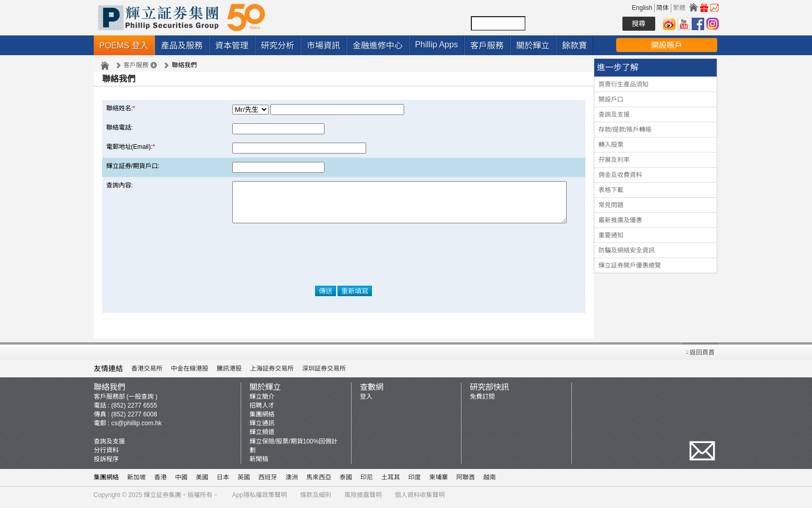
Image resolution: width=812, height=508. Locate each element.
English (642, 8)
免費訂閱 (482, 401)
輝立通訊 (262, 428)
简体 (663, 8)
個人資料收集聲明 (420, 499)
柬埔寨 (439, 481)
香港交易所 (147, 373)
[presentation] (344, 262)
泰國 (346, 481)
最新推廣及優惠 (620, 220)
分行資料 (106, 454)
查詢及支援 (614, 115)
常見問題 (611, 205)
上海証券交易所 (272, 373)
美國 (202, 481)
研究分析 (278, 46)
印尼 (367, 481)
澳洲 (292, 481)
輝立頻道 (262, 437)
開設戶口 (611, 99)
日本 (223, 481)
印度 (415, 481)
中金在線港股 (190, 373)
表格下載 (611, 190)
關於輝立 (533, 46)
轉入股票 (611, 145)
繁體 (679, 8)
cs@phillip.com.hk (137, 428)
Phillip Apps (437, 45)
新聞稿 (259, 463)
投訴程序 (106, 463)
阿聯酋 (466, 481)
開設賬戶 (667, 45)
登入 (366, 401)
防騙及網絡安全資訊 (627, 250)
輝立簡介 (262, 401)
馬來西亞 (319, 481)
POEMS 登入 (124, 46)
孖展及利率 (614, 160)
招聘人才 (262, 410)
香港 (160, 481)
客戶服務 (487, 46)
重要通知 (611, 235)
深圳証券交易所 (324, 373)
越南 (490, 481)
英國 (244, 481)
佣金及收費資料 (620, 175)
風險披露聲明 (363, 499)
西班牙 (268, 481)
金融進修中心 (378, 46)
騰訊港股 (229, 373)
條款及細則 (316, 499)
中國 (181, 481)
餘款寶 (574, 46)
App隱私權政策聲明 (259, 499)
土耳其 (391, 481)
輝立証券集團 (163, 499)
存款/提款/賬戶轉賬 (625, 130)
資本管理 (232, 46)
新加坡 (136, 481)
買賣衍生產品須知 (623, 84)
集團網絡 (262, 419)
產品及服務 (182, 46)
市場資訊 (323, 46)
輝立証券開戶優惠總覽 (630, 265)
